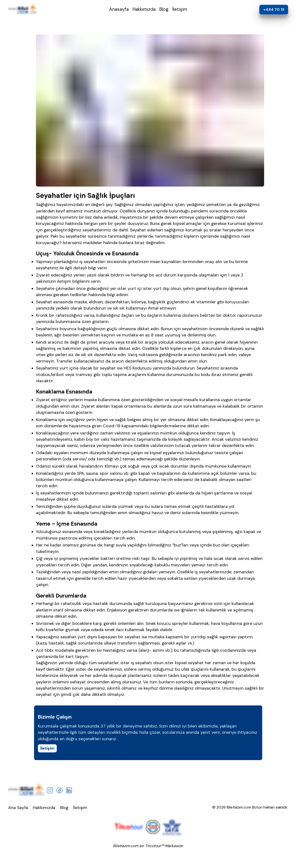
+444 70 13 (274, 9)
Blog (164, 9)
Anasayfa (119, 9)
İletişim (180, 9)
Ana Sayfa (18, 808)
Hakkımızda (144, 9)
